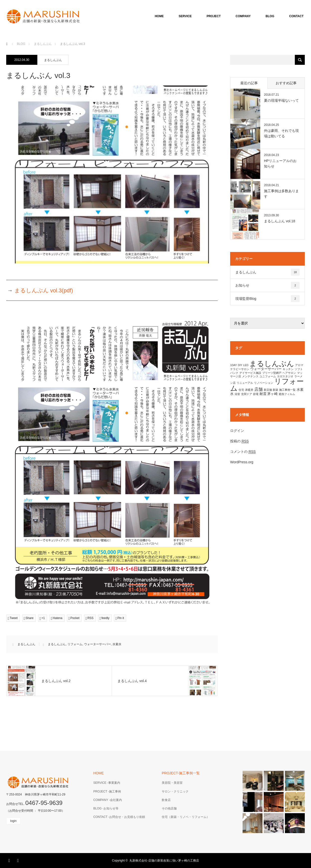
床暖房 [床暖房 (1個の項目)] (249, 390)
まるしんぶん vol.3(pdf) (44, 290)
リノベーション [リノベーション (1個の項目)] (264, 383)
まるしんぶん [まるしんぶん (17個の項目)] (272, 363)
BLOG (270, 16)
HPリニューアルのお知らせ (280, 163)
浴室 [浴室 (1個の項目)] (237, 394)
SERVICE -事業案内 (107, 783)
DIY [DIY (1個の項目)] (240, 365)
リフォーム (75, 644)
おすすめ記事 (286, 83)
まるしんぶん (53, 60)
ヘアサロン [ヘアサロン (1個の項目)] (289, 373)
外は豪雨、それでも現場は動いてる (281, 133)
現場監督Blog (267, 299)
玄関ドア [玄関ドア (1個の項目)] (247, 394)
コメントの (243, 452)
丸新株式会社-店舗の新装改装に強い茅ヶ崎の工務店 (164, 861)
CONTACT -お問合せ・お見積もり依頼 (119, 817)
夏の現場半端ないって (281, 100)
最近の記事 (249, 83)
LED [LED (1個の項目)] (246, 365)
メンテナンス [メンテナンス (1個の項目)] (250, 376)
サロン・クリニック (175, 791)
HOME (159, 16)
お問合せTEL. (34, 804)
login (13, 821)
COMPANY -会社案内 (108, 800)
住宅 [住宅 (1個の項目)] (241, 390)
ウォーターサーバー (98, 644)
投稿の (239, 441)
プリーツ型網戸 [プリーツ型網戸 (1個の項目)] (272, 373)
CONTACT (296, 16)
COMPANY (243, 16)
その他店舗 (169, 808)
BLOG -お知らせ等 (106, 808)
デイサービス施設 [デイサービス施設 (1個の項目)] (250, 373)
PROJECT (214, 16)
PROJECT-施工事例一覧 (181, 773)
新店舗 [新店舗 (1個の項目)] (268, 390)
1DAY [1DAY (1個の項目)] (233, 365)
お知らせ (267, 285)
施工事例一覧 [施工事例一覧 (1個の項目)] (287, 390)
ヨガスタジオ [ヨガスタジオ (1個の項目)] (285, 376)
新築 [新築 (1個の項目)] (275, 390)
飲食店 (166, 800)
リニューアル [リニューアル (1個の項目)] (245, 383)
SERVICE (185, 16)
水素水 (117, 644)
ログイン (237, 431)
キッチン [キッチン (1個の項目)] (288, 369)
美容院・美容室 (172, 783)
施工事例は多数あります (281, 194)
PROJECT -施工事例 (107, 791)
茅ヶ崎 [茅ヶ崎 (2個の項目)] (272, 394)
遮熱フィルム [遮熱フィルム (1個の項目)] (287, 394)
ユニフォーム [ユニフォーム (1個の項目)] (268, 376)
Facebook (10, 860)
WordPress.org (242, 462)
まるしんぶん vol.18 (280, 221)
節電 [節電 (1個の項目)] (256, 394)
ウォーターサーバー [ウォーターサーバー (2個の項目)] (266, 369)
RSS (19, 860)
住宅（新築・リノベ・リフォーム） (186, 817)
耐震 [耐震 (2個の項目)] (263, 394)
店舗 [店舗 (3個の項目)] (259, 389)
